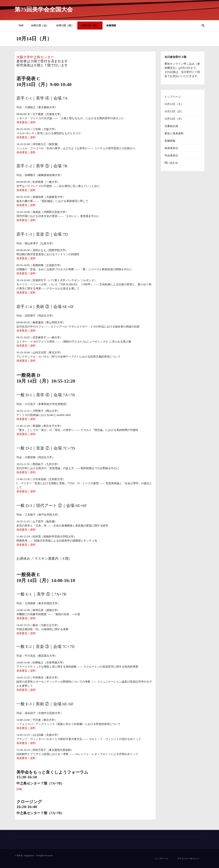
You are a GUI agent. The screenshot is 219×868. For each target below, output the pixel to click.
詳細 (19, 789)
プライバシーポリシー (188, 859)
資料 (33, 122)
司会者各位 (171, 155)
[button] (203, 26)
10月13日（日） (65, 26)
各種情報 (111, 26)
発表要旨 (22, 122)
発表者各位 (171, 148)
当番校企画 (171, 126)
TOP (21, 26)
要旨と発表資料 (174, 133)
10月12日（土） (40, 26)
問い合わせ (171, 163)
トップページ (173, 97)
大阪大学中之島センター (35, 57)
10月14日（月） (90, 26)
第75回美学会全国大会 (44, 9)
